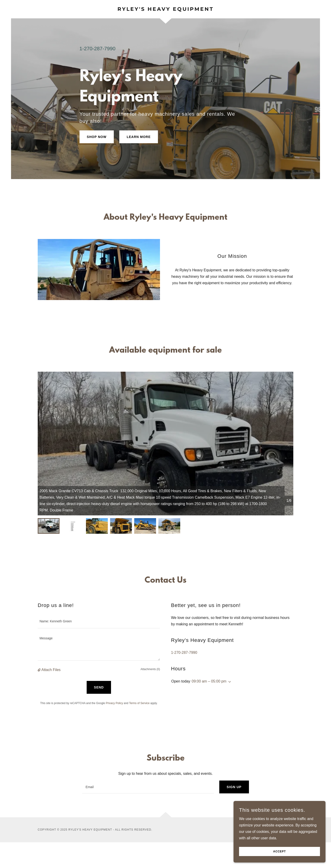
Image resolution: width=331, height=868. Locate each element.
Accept (279, 851)
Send (99, 687)
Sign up (234, 787)
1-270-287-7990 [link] (98, 49)
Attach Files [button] (51, 670)
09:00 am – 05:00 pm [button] (209, 681)
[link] (165, 10)
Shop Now (97, 137)
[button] (40, 670)
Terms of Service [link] (139, 703)
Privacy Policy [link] (114, 703)
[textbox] (99, 621)
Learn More (139, 137)
